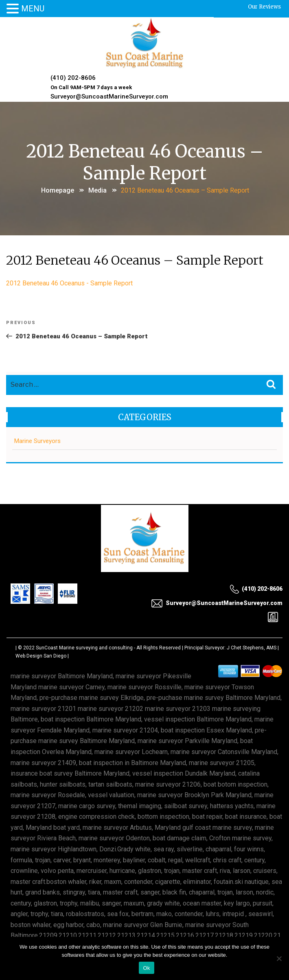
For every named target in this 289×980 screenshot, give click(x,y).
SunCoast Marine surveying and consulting (84, 648)
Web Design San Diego (41, 656)
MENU (33, 9)
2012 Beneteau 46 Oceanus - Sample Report (69, 283)
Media (97, 190)
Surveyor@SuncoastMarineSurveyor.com (109, 96)
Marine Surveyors (37, 441)
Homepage (58, 190)
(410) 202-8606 (73, 78)
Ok (146, 968)
